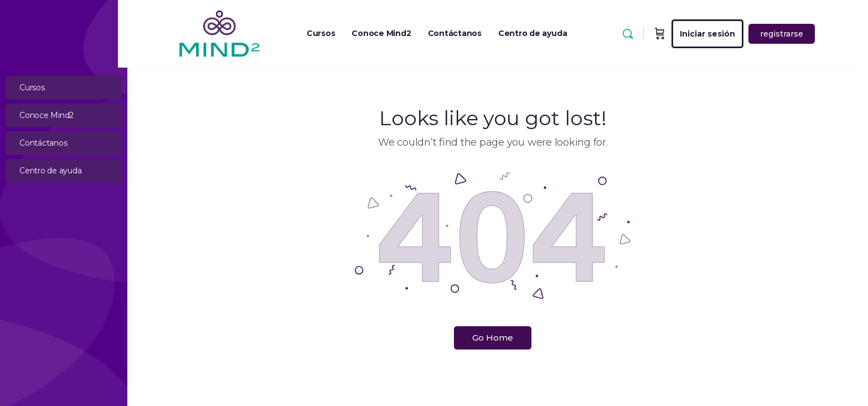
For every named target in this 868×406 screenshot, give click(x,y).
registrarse (791, 34)
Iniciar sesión (717, 34)
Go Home (498, 338)
